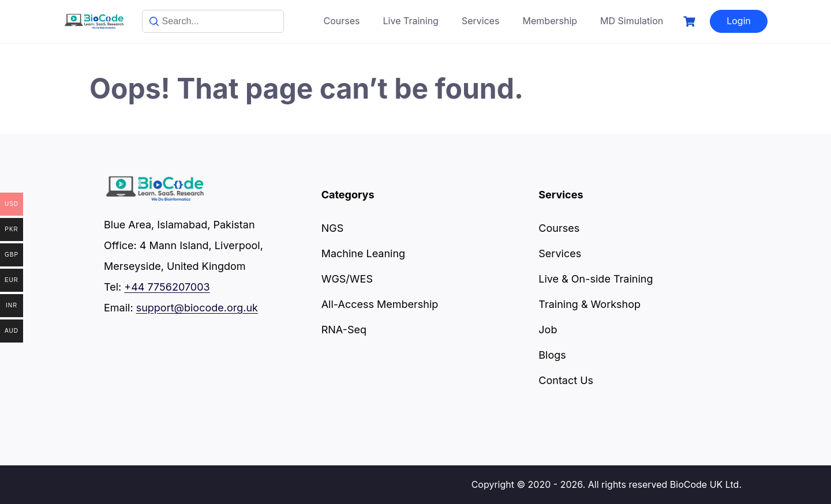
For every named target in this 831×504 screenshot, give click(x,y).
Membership (550, 21)
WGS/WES (347, 279)
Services (481, 21)
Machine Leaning (363, 253)
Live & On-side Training (596, 279)
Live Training (411, 21)
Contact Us (566, 380)
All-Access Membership (380, 304)
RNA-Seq (344, 330)
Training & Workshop (589, 304)
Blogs (552, 355)
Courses (342, 21)
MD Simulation (632, 21)
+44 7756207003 (167, 287)
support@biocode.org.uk (197, 308)
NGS (333, 228)
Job (548, 330)
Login (739, 21)
